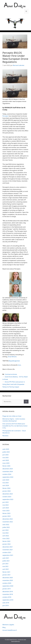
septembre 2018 (8, 600)
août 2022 (6, 525)
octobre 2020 (7, 583)
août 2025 (6, 449)
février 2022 (6, 541)
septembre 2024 (8, 477)
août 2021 (6, 558)
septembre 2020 (8, 586)
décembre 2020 (8, 578)
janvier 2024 (6, 491)
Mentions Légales (8, 625)
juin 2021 (5, 564)
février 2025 (6, 466)
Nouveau (5, 436)
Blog (4, 627)
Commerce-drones (11, 374)
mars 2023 (6, 511)
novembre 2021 (8, 550)
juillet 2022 (6, 527)
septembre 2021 (8, 555)
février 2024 (6, 488)
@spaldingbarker (14, 361)
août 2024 (6, 480)
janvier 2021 (6, 575)
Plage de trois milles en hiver (12, 416)
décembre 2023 (8, 494)
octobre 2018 (7, 597)
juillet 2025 (6, 452)
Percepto (5, 116)
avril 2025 (6, 460)
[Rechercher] (26, 402)
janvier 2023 (6, 516)
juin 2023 (5, 502)
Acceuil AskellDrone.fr (10, 630)
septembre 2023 (8, 499)
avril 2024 (6, 485)
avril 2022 (6, 536)
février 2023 (6, 513)
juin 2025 (5, 455)
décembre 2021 (8, 547)
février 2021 (6, 572)
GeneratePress (15, 641)
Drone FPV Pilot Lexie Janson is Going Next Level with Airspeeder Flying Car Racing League (14, 384)
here (19, 365)
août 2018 (6, 603)
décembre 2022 (8, 519)
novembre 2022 (8, 522)
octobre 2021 (7, 552)
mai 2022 (5, 533)
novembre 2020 (8, 580)
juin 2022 (5, 530)
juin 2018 (5, 605)
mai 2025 (5, 458)
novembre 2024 (8, 471)
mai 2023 (5, 505)
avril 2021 (6, 569)
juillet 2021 (6, 561)
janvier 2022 (6, 544)
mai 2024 (5, 483)
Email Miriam (12, 357)
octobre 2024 (7, 474)
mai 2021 (5, 566)
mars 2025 (6, 463)
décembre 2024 (8, 469)
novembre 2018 (8, 594)
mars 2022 (6, 538)
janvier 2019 (6, 589)
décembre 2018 (8, 591)
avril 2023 (6, 508)
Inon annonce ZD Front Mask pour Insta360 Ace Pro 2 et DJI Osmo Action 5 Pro (15, 426)
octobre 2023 (7, 497)
